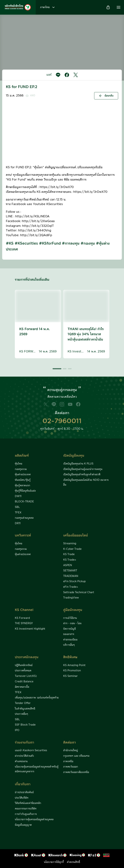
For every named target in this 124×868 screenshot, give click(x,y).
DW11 (18, 496)
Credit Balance (24, 682)
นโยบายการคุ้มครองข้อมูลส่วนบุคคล (34, 819)
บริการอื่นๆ (69, 645)
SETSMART (70, 571)
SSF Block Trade (25, 725)
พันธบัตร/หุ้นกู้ (23, 480)
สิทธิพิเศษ (70, 657)
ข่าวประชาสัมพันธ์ (24, 792)
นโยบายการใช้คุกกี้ (54, 862)
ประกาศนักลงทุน (27, 657)
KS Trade (69, 554)
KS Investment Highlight (30, 629)
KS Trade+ (70, 560)
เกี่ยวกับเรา (23, 784)
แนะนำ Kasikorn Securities (31, 750)
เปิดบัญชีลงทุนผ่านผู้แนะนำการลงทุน (83, 469)
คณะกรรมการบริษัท (26, 809)
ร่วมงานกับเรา (24, 742)
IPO (17, 730)
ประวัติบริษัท (22, 798)
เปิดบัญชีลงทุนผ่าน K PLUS (78, 464)
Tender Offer (23, 703)
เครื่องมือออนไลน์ (76, 535)
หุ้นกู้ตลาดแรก (23, 486)
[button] (119, 7)
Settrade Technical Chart (79, 592)
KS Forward (22, 618)
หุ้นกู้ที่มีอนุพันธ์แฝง (25, 491)
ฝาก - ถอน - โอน (72, 623)
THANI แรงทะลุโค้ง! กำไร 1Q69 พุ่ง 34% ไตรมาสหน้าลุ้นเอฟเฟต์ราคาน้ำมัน (86, 334)
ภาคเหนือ (68, 761)
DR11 (18, 523)
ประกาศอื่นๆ (21, 714)
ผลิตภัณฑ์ (22, 456)
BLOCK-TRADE (24, 502)
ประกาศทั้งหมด (23, 671)
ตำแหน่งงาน (21, 761)
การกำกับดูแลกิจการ (26, 814)
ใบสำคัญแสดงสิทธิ (25, 709)
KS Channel (24, 610)
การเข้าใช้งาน (70, 618)
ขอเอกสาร (69, 634)
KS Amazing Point (74, 665)
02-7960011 (62, 421)
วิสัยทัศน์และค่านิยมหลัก (28, 803)
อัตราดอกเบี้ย (22, 687)
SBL (17, 507)
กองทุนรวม (21, 469)
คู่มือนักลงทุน (73, 610)
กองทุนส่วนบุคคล (24, 518)
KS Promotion (72, 671)
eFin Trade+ (71, 587)
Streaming (70, 544)
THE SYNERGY (24, 623)
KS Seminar (70, 676)
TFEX (18, 513)
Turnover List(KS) (26, 676)
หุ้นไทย (19, 464)
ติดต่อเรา (70, 742)
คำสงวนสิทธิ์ (73, 862)
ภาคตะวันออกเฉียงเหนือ (76, 772)
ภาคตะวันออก (71, 767)
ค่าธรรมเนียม (70, 640)
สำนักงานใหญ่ (71, 750)
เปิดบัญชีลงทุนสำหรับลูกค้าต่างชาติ (82, 475)
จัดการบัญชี (70, 629)
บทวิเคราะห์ (23, 535)
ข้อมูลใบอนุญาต (23, 825)
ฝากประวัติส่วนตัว (24, 756)
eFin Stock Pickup (74, 581)
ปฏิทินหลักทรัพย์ (24, 665)
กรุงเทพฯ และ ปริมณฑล (76, 756)
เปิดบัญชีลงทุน (74, 456)
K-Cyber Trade (72, 549)
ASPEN (68, 565)
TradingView (71, 598)
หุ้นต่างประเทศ (23, 475)
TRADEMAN (71, 576)
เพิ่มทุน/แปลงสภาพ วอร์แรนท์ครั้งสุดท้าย (37, 698)
